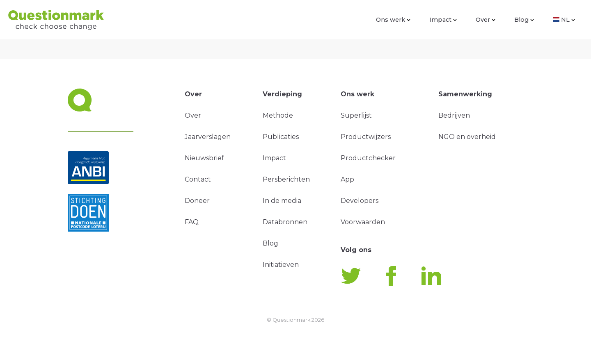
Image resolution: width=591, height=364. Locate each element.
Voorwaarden (363, 222)
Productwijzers (366, 137)
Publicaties (281, 137)
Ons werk (393, 20)
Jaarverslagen (208, 137)
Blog (524, 20)
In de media (282, 201)
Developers (360, 201)
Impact (443, 20)
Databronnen (285, 222)
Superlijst (356, 115)
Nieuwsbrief (204, 158)
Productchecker (368, 158)
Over (486, 20)
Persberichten (286, 179)
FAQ (192, 222)
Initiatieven (281, 265)
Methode (278, 115)
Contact (198, 179)
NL (564, 20)
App (347, 179)
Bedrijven (454, 115)
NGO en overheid (467, 137)
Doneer (197, 201)
